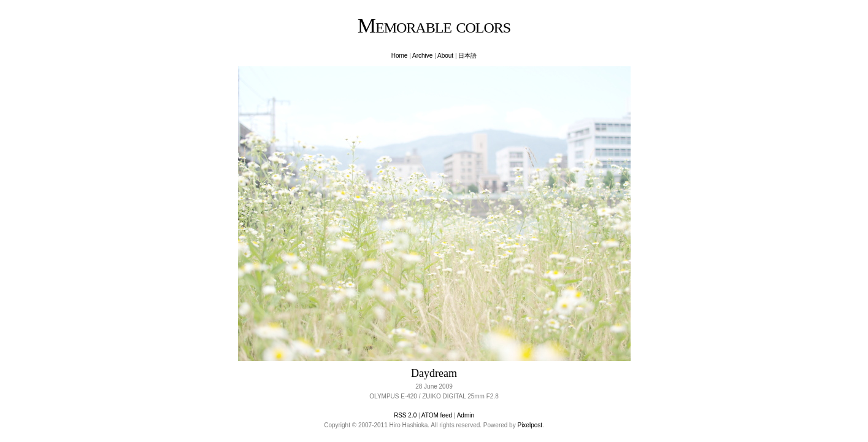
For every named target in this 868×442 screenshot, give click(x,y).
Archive (422, 56)
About (445, 56)
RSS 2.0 (405, 415)
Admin (466, 415)
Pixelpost (530, 425)
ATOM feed (437, 415)
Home (400, 56)
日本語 (467, 56)
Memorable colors (434, 25)
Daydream (434, 373)
